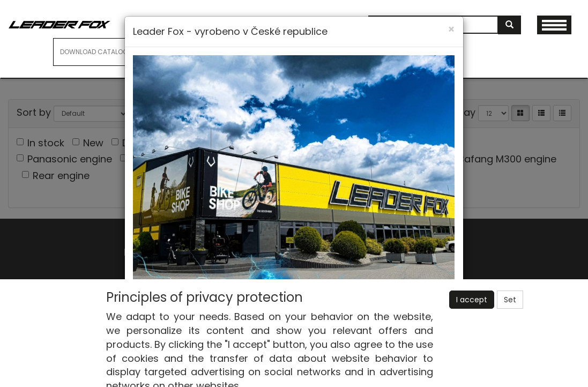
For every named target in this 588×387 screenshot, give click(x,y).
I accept (472, 300)
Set (510, 300)
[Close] (451, 29)
